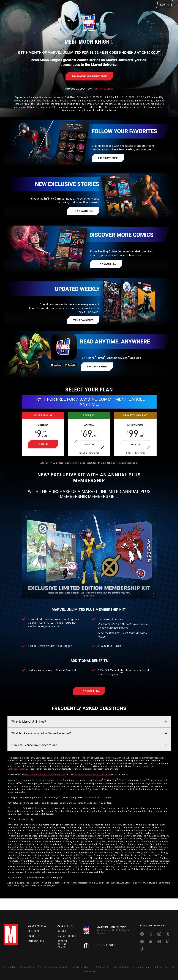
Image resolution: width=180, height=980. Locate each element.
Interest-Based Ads (165, 967)
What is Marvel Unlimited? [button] (29, 731)
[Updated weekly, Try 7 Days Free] (83, 327)
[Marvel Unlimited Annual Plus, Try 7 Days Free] (89, 700)
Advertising (65, 926)
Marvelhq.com (67, 936)
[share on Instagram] (159, 935)
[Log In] (164, 7)
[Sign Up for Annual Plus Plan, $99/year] (135, 454)
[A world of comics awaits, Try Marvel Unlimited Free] (89, 83)
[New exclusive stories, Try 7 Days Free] (83, 218)
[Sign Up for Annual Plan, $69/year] (89, 454)
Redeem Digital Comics (62, 944)
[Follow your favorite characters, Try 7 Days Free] (108, 165)
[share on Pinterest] (159, 942)
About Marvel (37, 926)
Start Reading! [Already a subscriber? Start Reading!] (104, 95)
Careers (34, 936)
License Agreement (142, 967)
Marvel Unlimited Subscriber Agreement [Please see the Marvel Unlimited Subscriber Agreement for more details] (44, 783)
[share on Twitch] (168, 942)
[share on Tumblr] (168, 935)
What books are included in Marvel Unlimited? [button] (41, 742)
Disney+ (63, 931)
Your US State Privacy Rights (52, 967)
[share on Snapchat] (151, 942)
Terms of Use (9, 967)
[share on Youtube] (142, 942)
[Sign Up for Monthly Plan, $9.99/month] (43, 453)
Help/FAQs (35, 931)
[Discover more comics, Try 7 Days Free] (106, 271)
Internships (36, 941)
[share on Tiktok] (142, 950)
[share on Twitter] (151, 935)
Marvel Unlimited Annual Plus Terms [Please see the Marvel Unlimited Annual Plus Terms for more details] (92, 783)
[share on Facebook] (142, 935)
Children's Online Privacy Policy (112, 967)
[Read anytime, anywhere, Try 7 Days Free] (97, 373)
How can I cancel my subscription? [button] (34, 754)
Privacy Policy (27, 967)
